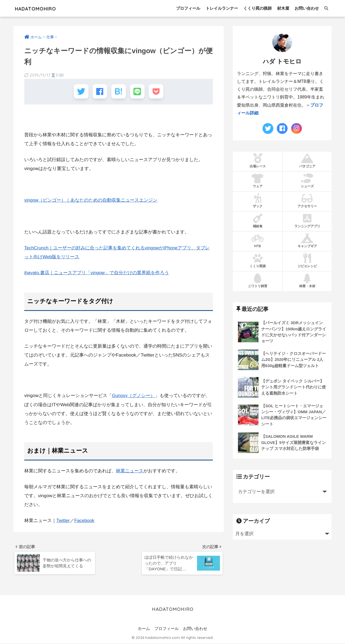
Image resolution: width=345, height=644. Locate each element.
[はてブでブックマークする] (118, 92)
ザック (258, 201)
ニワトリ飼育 (258, 280)
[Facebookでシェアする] (99, 92)
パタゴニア (307, 161)
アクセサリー (307, 201)
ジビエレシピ (307, 260)
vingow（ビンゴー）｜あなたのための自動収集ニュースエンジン (91, 201)
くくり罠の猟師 (258, 8)
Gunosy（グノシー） (134, 396)
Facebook (84, 521)
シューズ (307, 181)
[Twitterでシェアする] (79, 92)
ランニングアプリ (307, 221)
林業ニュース (130, 471)
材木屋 (283, 8)
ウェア (258, 181)
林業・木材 (307, 280)
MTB (258, 240)
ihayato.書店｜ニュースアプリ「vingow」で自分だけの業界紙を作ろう (97, 274)
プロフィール (188, 8)
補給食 (258, 221)
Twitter (63, 521)
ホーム (144, 630)
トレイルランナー (222, 8)
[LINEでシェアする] (138, 92)
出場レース (258, 161)
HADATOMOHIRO (42, 8)
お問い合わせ (307, 8)
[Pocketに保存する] (158, 92)
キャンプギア (307, 240)
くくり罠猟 (258, 260)
